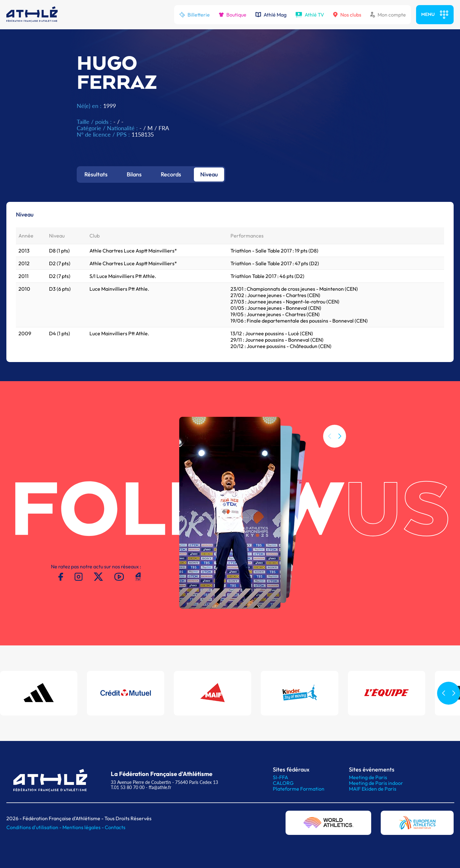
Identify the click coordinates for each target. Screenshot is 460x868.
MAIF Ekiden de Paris (373, 789)
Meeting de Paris (368, 777)
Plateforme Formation (299, 789)
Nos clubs (347, 15)
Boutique (233, 15)
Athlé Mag (271, 15)
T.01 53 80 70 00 (128, 787)
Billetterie (195, 15)
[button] (340, 436)
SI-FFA (280, 777)
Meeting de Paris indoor (376, 783)
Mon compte (388, 15)
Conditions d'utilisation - (34, 827)
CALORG (283, 783)
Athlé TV (310, 15)
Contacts (115, 827)
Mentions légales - (84, 827)
